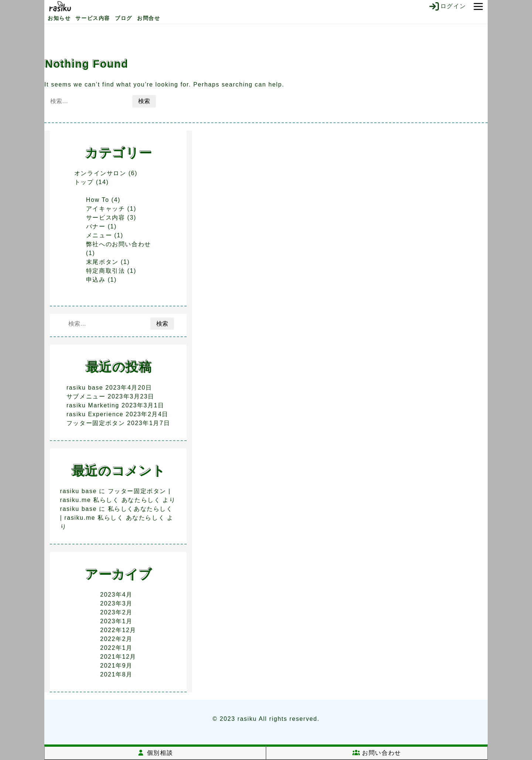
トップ (84, 182)
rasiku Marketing (93, 405)
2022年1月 (116, 648)
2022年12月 (118, 630)
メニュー (99, 235)
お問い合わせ (377, 753)
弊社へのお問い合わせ (119, 244)
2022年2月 (116, 639)
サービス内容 (93, 18)
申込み (96, 280)
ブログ (124, 18)
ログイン (447, 6)
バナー (96, 226)
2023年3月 (116, 603)
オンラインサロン (100, 173)
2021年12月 (118, 657)
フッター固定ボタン (96, 423)
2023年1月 (116, 621)
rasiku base (85, 388)
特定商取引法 (106, 271)
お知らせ (59, 18)
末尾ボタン (102, 262)
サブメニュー (86, 396)
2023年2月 (116, 612)
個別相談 (155, 753)
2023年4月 (116, 595)
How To (98, 200)
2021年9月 (116, 666)
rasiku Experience (95, 414)
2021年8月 (116, 674)
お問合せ (149, 18)
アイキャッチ (106, 209)
